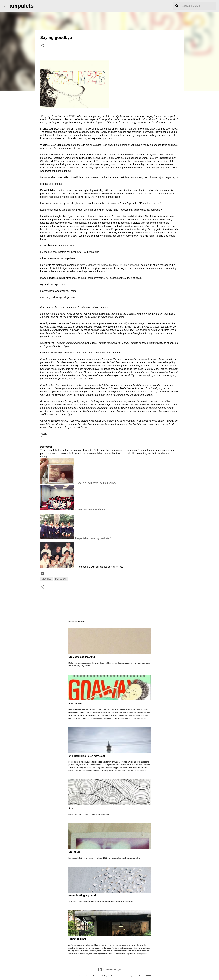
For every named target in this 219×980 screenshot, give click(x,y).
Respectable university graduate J (76, 527)
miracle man (75, 703)
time (71, 808)
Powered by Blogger (109, 970)
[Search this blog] (198, 6)
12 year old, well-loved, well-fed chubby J (79, 483)
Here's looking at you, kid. (83, 895)
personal (61, 579)
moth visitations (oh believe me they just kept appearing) (110, 265)
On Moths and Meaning (82, 657)
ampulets (22, 6)
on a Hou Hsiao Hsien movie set (87, 756)
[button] (42, 46)
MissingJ (46, 579)
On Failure (74, 852)
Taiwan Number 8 (78, 939)
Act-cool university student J (72, 498)
